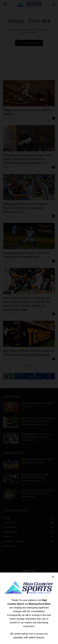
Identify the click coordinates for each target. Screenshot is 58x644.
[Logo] (29, 588)
